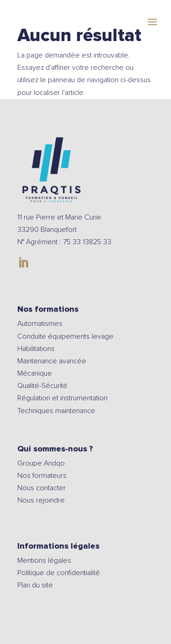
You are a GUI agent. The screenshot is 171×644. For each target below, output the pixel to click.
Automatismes (40, 324)
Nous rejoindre (42, 500)
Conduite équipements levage (65, 336)
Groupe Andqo (41, 463)
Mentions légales (44, 560)
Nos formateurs (42, 476)
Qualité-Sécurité (42, 386)
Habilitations (36, 349)
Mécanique (35, 373)
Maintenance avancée (52, 361)
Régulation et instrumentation (62, 398)
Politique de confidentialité (59, 573)
